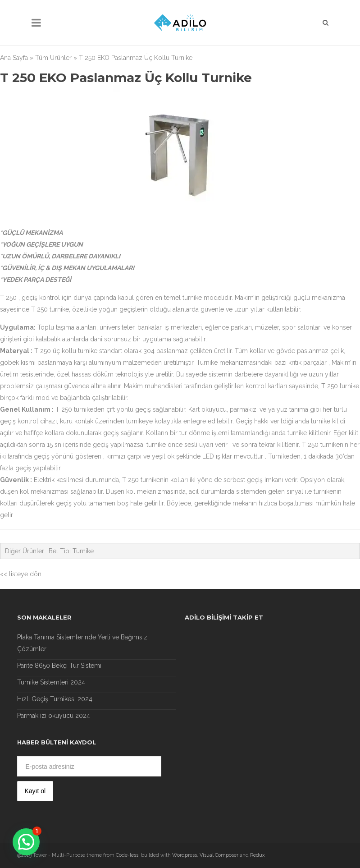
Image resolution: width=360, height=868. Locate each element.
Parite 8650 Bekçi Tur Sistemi (59, 666)
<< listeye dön (21, 574)
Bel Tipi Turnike (71, 551)
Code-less (127, 855)
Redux (257, 855)
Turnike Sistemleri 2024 (51, 682)
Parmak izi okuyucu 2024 (54, 716)
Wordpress (185, 855)
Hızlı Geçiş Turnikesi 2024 (55, 699)
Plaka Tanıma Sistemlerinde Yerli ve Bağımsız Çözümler (82, 643)
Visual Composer (219, 855)
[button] (26, 842)
